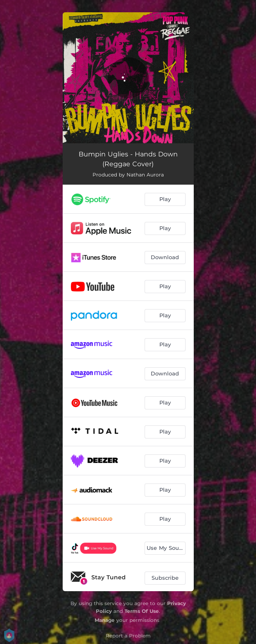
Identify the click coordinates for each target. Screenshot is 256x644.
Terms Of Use (142, 611)
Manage (105, 620)
